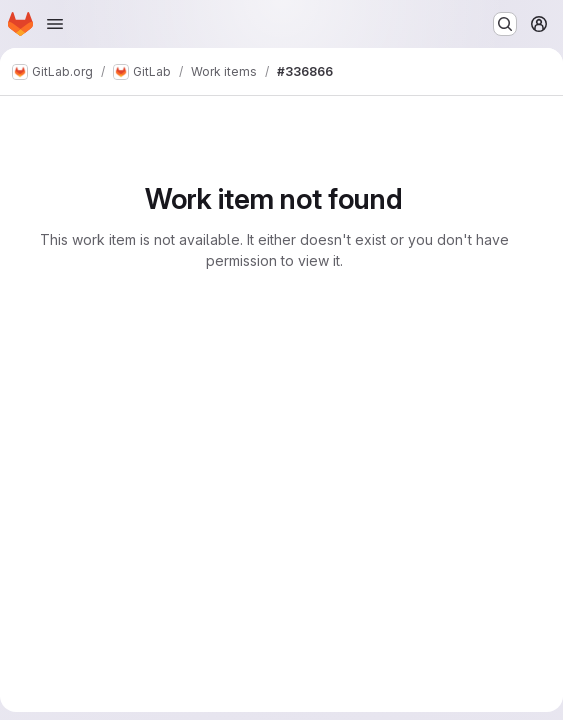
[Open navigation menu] (55, 24)
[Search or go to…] (505, 24)
